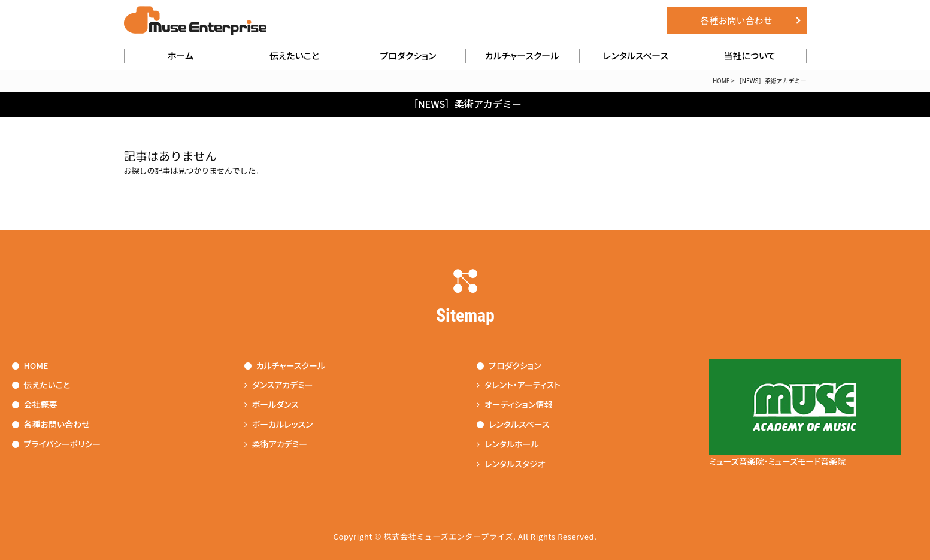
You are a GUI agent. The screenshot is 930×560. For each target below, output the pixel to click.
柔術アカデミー (276, 444)
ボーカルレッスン (279, 424)
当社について (749, 55)
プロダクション (408, 55)
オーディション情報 (514, 404)
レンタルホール (508, 444)
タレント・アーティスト (519, 385)
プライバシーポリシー (57, 444)
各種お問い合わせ (736, 20)
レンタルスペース (636, 55)
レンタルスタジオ (511, 464)
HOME (721, 81)
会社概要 (35, 404)
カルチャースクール (522, 55)
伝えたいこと (294, 55)
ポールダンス (272, 404)
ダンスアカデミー (279, 385)
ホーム (181, 55)
